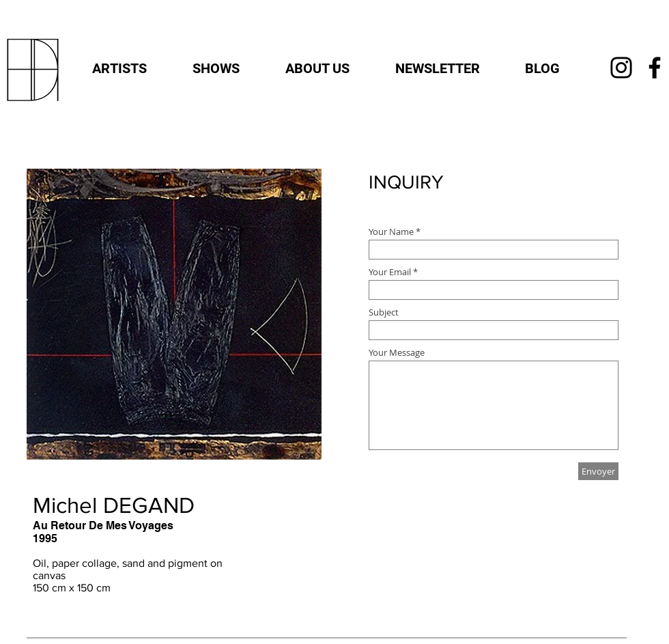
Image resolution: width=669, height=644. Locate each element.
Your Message (397, 353)
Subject (384, 312)
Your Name (392, 232)
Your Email (390, 272)
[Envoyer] (598, 471)
